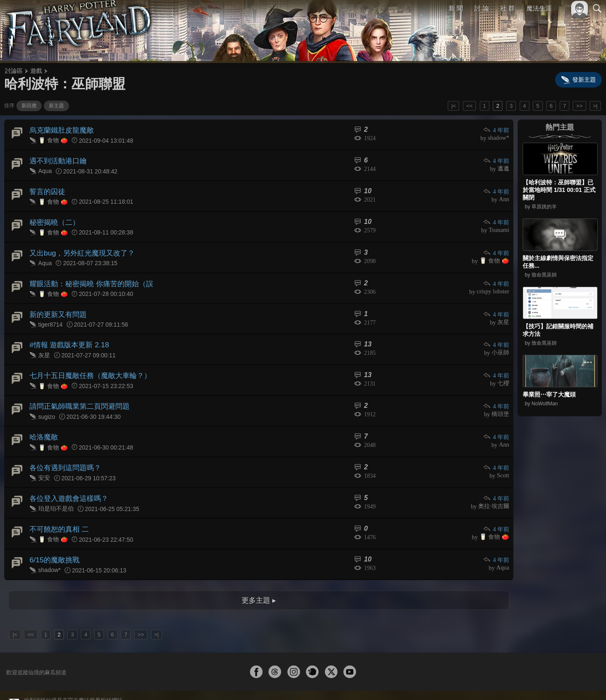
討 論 (482, 8)
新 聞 (456, 8)
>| (595, 106)
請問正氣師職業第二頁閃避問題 (77, 392)
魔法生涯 (539, 8)
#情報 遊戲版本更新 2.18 (67, 334)
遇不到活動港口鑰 (56, 158)
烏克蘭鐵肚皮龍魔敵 (60, 129)
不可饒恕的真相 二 (57, 508)
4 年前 (497, 130)
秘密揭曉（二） (53, 217)
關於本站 (496, 682)
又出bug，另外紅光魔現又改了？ (79, 246)
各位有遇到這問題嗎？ (63, 450)
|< (453, 106)
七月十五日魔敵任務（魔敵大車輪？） (87, 363)
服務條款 (524, 682)
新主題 (56, 106)
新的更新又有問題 (56, 304)
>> (579, 106)
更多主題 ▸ (259, 576)
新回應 (29, 106)
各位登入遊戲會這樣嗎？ (66, 479)
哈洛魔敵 (43, 421)
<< (469, 106)
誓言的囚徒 (46, 188)
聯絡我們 (584, 682)
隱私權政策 (554, 682)
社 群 (508, 8)
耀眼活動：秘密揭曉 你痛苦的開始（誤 (88, 275)
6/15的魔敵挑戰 (53, 537)
